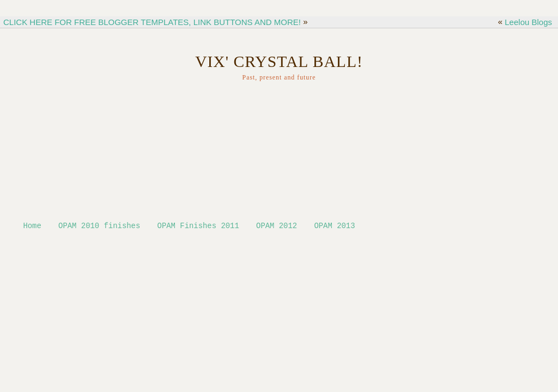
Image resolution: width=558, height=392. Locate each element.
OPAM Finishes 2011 (198, 227)
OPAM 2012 (277, 227)
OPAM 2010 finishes (99, 227)
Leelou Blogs (528, 22)
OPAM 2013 (334, 227)
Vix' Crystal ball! (279, 62)
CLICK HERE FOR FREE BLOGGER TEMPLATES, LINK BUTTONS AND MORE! (152, 22)
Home (32, 227)
